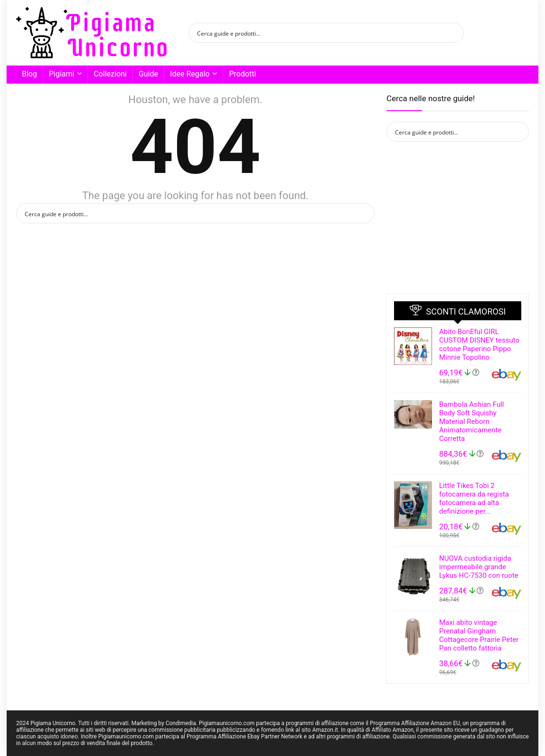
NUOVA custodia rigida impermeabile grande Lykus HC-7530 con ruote (479, 567)
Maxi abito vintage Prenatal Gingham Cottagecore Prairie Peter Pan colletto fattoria (479, 635)
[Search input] (320, 33)
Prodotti (242, 74)
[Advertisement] (458, 218)
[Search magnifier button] (454, 33)
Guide (148, 74)
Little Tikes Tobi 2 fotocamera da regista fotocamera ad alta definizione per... (474, 498)
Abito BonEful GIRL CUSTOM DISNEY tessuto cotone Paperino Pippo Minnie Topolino (479, 345)
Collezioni (110, 74)
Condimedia (181, 723)
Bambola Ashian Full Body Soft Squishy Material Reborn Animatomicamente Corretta (471, 421)
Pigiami (61, 74)
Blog (29, 74)
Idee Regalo (190, 74)
